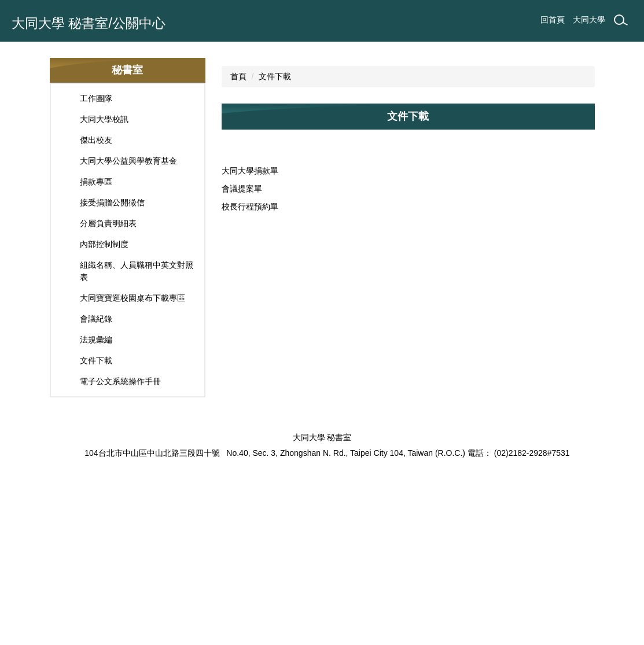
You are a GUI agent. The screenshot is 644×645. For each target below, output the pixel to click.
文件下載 (275, 245)
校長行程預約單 (250, 375)
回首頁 (553, 20)
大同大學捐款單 (250, 339)
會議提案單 (242, 357)
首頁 (238, 245)
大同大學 (589, 20)
